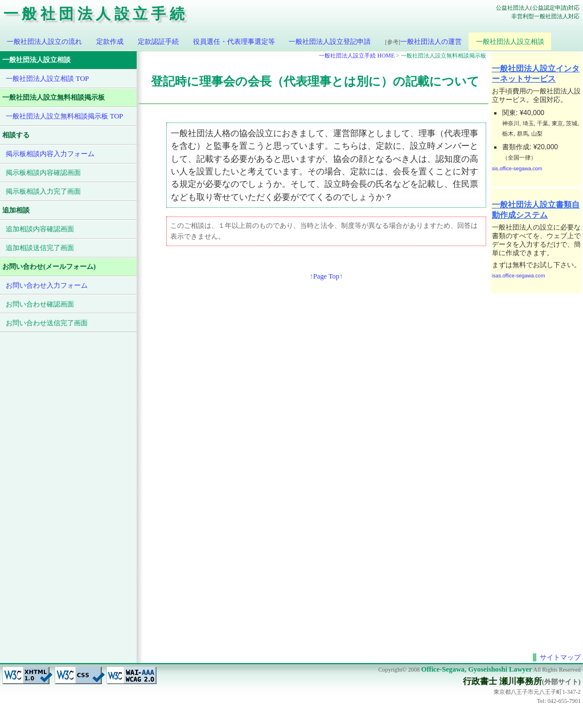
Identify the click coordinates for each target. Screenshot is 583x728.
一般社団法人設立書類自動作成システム (536, 210)
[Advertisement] (536, 467)
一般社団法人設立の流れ (44, 42)
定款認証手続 (158, 42)
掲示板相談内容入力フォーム (50, 154)
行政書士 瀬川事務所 (502, 681)
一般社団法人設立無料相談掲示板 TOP (64, 116)
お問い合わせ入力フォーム (47, 285)
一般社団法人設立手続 (96, 14)
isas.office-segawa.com (518, 276)
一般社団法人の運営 (423, 42)
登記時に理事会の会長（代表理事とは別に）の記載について (315, 81)
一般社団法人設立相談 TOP (47, 79)
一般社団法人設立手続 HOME (357, 56)
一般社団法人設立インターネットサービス (536, 73)
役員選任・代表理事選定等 (234, 42)
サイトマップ (560, 657)
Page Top (326, 276)
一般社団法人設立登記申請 (330, 42)
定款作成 (110, 42)
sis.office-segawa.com (517, 169)
